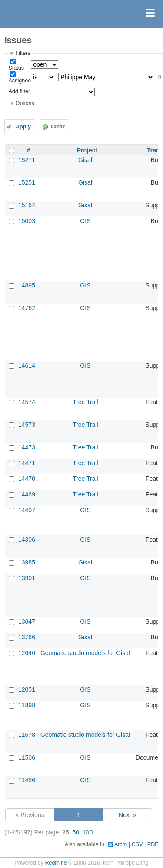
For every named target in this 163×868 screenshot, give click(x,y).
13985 (27, 562)
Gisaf (85, 160)
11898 (27, 705)
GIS (85, 221)
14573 (27, 425)
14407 (27, 510)
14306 (27, 540)
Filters (23, 53)
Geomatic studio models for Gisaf (85, 653)
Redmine (56, 863)
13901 (27, 578)
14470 (27, 479)
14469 (27, 494)
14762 (27, 308)
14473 (27, 447)
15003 (27, 221)
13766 (27, 637)
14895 (27, 285)
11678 (27, 735)
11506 (27, 757)
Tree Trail (85, 402)
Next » (127, 815)
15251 (27, 182)
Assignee (20, 81)
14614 (27, 365)
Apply (23, 127)
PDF (153, 844)
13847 (27, 621)
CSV (137, 844)
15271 (27, 160)
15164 (27, 205)
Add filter (19, 91)
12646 (27, 653)
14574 (27, 402)
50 (76, 832)
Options (25, 103)
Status (16, 68)
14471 (27, 463)
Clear (58, 127)
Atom (121, 844)
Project (87, 150)
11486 (27, 780)
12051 (27, 689)
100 (88, 832)
